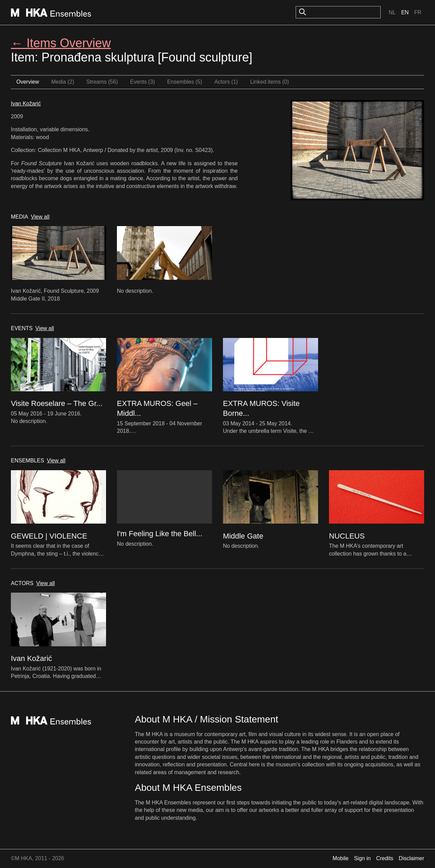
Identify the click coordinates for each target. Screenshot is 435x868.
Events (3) (143, 82)
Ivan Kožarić (26, 104)
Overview (28, 82)
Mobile (341, 858)
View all (40, 217)
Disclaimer (411, 858)
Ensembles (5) (185, 82)
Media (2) (63, 82)
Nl (392, 12)
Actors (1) (226, 82)
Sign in (362, 858)
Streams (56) (102, 82)
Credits (385, 858)
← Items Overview (61, 43)
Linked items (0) (269, 82)
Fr (418, 12)
